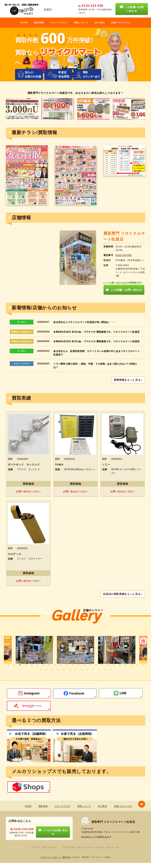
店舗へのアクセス (121, 23)
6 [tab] (38, 665)
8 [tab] (49, 665)
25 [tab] (40, 670)
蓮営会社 (67, 857)
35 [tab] (99, 670)
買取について (81, 23)
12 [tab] (73, 665)
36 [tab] (105, 670)
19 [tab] (114, 665)
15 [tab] (90, 665)
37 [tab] (111, 670)
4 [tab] (26, 665)
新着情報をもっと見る (128, 380)
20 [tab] (120, 665)
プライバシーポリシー (51, 857)
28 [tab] (58, 670)
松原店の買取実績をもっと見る (123, 594)
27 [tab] (52, 670)
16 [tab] (96, 665)
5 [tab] (32, 665)
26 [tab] (46, 670)
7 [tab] (43, 665)
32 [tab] (81, 670)
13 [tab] (79, 665)
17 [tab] (102, 665)
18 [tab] (108, 665)
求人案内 (100, 23)
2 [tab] (14, 665)
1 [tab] (8, 665)
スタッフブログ (59, 23)
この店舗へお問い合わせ (132, 9)
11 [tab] (67, 665)
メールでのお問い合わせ (53, 832)
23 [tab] (137, 665)
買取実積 (39, 23)
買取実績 (43, 806)
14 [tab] (84, 665)
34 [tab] (93, 670)
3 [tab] (20, 665)
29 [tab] (64, 670)
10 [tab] (61, 665)
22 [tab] (131, 665)
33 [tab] (87, 670)
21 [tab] (125, 665)
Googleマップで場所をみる (96, 837)
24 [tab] (143, 665)
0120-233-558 (124, 255)
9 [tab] (55, 665)
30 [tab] (70, 670)
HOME (24, 23)
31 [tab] (76, 670)
